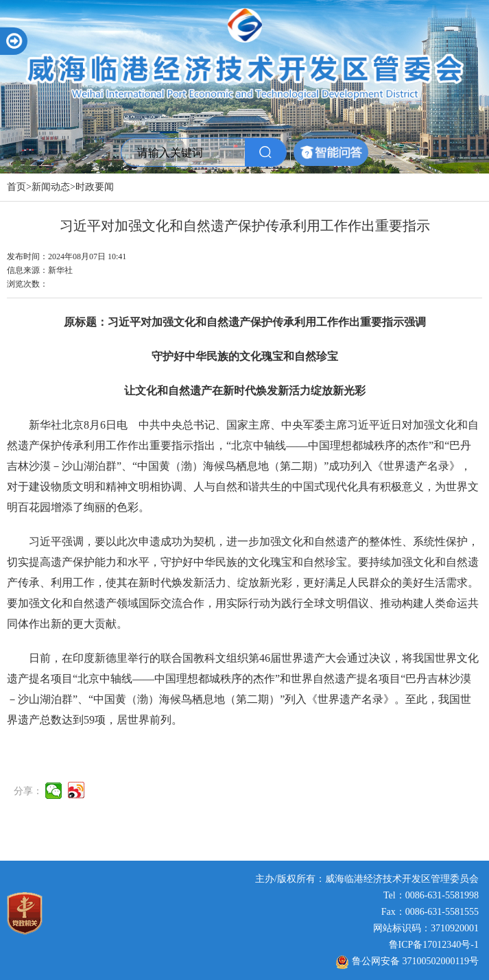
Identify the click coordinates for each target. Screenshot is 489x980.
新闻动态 (51, 187)
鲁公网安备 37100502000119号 (407, 961)
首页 (16, 187)
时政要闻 (95, 187)
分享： (28, 792)
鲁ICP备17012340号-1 (434, 945)
